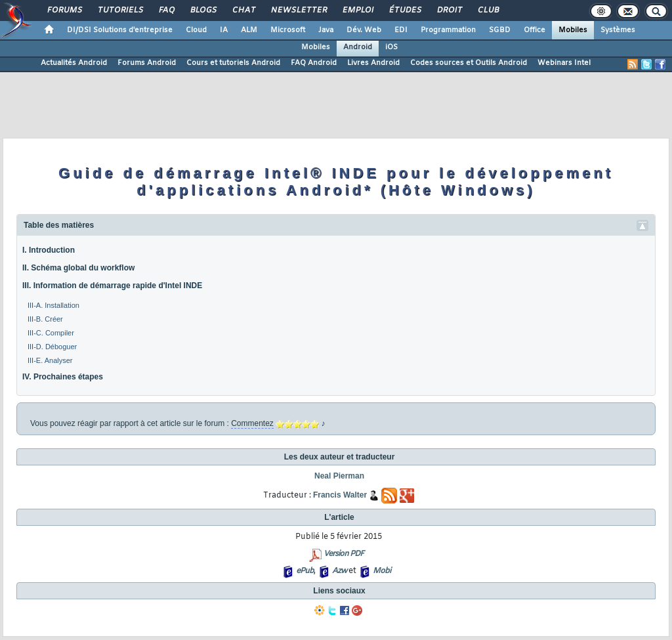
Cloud (196, 30)
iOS (391, 47)
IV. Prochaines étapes (63, 377)
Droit (449, 11)
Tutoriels (120, 11)
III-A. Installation (53, 305)
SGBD (500, 30)
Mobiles (573, 30)
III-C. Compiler (51, 333)
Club (488, 11)
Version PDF (344, 554)
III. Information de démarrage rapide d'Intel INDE (112, 286)
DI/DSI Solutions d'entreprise (120, 30)
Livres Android (373, 63)
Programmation (448, 30)
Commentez (252, 423)
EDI (401, 30)
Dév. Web (364, 30)
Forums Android (147, 63)
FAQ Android (314, 63)
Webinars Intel (564, 63)
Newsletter (298, 11)
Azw (339, 571)
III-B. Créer (45, 319)
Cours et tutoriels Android (233, 63)
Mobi (382, 571)
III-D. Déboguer (52, 347)
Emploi (357, 11)
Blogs (203, 11)
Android (358, 47)
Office (535, 30)
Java (326, 30)
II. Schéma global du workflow (78, 268)
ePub (305, 571)
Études (405, 11)
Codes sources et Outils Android (469, 63)
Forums (64, 11)
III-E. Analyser (50, 360)
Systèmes (618, 30)
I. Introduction (49, 250)
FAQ (166, 11)
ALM (249, 30)
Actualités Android (74, 63)
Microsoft (288, 30)
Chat (243, 11)
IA (224, 30)
